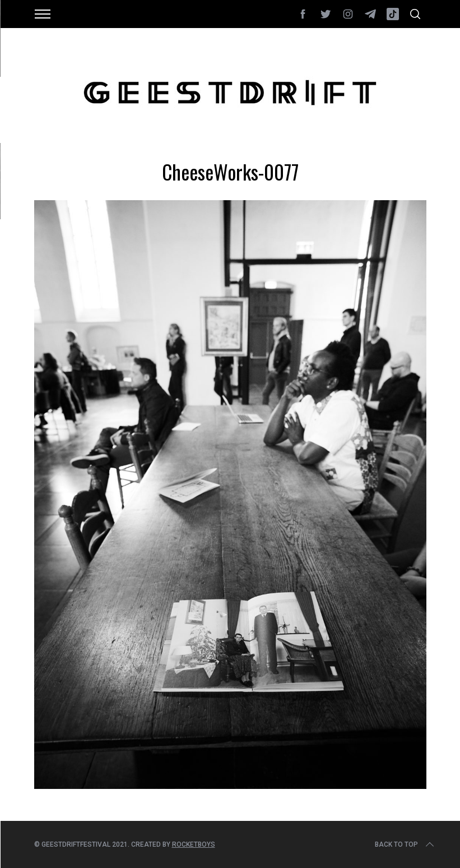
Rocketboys (194, 844)
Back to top (405, 844)
